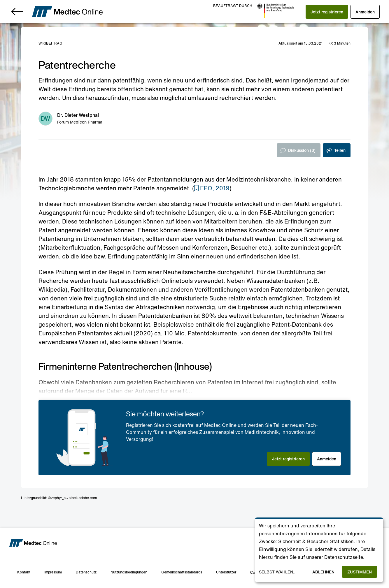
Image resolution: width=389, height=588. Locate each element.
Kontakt (24, 572)
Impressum (53, 572)
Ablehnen (323, 572)
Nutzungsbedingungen (129, 572)
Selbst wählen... (278, 572)
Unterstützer (226, 572)
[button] (327, 12)
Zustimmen (360, 572)
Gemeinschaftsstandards (182, 572)
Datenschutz (86, 572)
